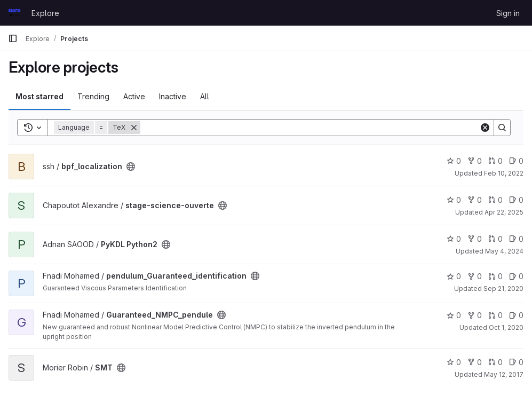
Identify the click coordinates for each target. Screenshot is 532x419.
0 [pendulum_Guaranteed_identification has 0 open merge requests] (495, 276)
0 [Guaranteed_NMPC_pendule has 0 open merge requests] (495, 315)
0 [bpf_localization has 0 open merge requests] (495, 161)
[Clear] (485, 128)
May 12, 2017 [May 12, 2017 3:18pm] (504, 374)
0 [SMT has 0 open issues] (516, 362)
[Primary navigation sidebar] (13, 38)
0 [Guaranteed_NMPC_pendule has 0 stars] (454, 315)
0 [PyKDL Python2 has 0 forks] (475, 239)
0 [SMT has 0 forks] (475, 362)
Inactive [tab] (173, 96)
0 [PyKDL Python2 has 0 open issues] (516, 239)
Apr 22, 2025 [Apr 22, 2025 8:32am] (504, 212)
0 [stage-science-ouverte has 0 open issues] (516, 200)
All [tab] (205, 96)
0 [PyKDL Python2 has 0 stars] (454, 239)
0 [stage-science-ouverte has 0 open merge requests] (495, 200)
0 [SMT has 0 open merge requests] (495, 362)
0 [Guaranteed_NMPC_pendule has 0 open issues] (516, 315)
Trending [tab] (93, 96)
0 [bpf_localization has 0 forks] (475, 161)
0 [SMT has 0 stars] (454, 362)
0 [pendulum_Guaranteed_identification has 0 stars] (454, 276)
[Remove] (134, 128)
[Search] (310, 128)
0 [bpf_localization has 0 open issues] (516, 161)
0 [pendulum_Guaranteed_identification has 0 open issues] (516, 276)
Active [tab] (134, 96)
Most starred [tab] (39, 96)
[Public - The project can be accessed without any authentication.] (131, 167)
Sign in (508, 13)
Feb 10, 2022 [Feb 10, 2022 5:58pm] (504, 173)
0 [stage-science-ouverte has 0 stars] (454, 200)
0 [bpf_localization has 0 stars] (454, 161)
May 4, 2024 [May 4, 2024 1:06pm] (504, 251)
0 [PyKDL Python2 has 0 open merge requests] (495, 239)
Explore (45, 13)
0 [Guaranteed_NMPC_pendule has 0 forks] (475, 315)
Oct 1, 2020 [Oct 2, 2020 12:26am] (506, 327)
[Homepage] (14, 13)
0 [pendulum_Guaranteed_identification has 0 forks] (475, 276)
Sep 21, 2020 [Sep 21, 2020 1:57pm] (503, 288)
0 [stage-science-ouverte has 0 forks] (475, 200)
